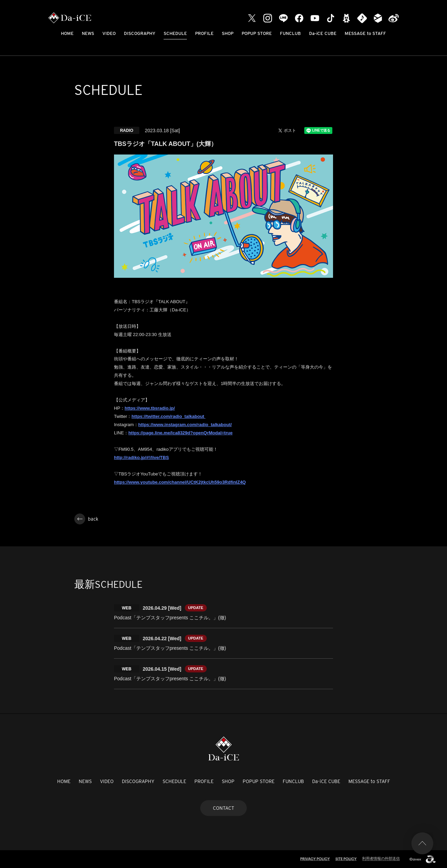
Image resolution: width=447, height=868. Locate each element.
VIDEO (109, 33)
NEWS (88, 33)
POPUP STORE (257, 33)
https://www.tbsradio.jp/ (150, 408)
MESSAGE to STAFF (365, 33)
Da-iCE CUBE (323, 33)
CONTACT (223, 808)
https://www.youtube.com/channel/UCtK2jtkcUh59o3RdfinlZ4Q (180, 482)
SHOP (228, 33)
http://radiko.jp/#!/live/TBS (141, 457)
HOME (67, 33)
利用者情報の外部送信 (381, 858)
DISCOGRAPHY (140, 33)
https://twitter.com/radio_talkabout (168, 416)
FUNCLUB (290, 33)
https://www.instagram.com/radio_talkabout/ (185, 425)
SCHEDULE (175, 33)
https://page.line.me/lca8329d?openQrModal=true (180, 433)
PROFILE (204, 33)
